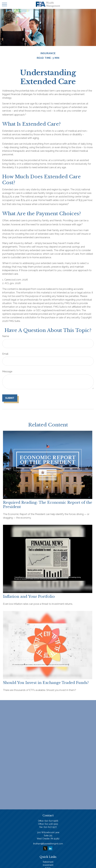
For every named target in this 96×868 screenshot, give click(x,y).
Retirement (48, 862)
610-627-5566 (51, 821)
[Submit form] (10, 398)
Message (7, 371)
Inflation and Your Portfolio (29, 596)
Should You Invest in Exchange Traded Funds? (46, 683)
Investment (48, 865)
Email (5, 354)
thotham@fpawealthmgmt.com (48, 844)
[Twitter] (45, 848)
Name (6, 336)
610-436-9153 (51, 824)
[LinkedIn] (50, 848)
